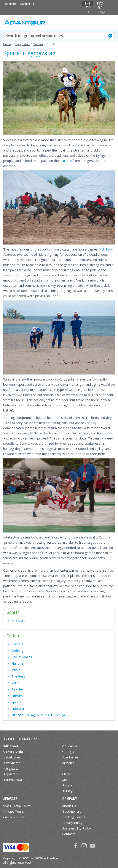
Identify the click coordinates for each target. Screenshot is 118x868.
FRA (88, 8)
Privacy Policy (72, 823)
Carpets (17, 644)
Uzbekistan (12, 757)
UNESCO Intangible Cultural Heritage (39, 715)
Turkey (67, 791)
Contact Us (27, 4)
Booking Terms (74, 817)
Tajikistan (10, 774)
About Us (11, 4)
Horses (17, 696)
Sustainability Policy (77, 828)
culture (67, 161)
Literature (19, 709)
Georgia (68, 752)
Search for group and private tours (34, 36)
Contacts (69, 834)
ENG (88, 3)
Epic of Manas (22, 657)
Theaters (18, 676)
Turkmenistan (13, 780)
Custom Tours (14, 817)
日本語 (101, 12)
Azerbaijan (70, 757)
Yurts (15, 683)
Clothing (17, 650)
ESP (100, 8)
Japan (66, 780)
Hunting (17, 663)
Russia (67, 785)
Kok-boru (106, 249)
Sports (16, 702)
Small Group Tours (17, 806)
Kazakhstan (12, 763)
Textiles (18, 689)
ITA (88, 12)
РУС (100, 3)
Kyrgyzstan (12, 768)
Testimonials (72, 811)
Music (16, 670)
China (66, 774)
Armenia (68, 763)
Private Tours (14, 811)
